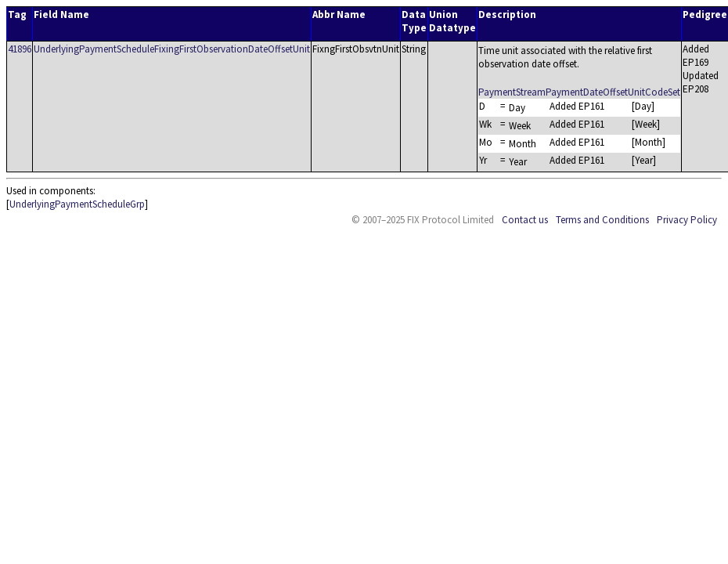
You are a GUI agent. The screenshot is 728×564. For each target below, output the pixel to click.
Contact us (525, 220)
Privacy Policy (687, 220)
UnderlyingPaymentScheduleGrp (77, 204)
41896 (20, 49)
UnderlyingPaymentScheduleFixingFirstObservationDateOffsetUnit (172, 49)
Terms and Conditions (602, 220)
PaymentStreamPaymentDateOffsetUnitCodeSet (579, 92)
